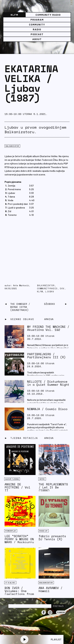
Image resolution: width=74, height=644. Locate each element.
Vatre (42, 479)
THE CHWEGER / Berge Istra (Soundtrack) (20, 307)
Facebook (44, 615)
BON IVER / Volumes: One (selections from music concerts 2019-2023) (19, 594)
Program (37, 20)
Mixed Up (44, 531)
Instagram (50, 615)
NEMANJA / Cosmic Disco (47, 409)
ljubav (50, 292)
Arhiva (49, 438)
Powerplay (11, 531)
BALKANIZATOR (12, 146)
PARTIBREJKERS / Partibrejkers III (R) (46, 356)
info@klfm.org (16, 621)
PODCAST (37, 34)
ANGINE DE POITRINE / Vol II (17, 487)
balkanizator (46, 286)
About (37, 39)
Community (37, 24)
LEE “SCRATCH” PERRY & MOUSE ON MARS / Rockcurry (19, 539)
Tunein (61, 612)
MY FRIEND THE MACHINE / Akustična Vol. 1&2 (48, 328)
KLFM (14, 15)
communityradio (47, 289)
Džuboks (49, 304)
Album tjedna (12, 479)
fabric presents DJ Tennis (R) (52, 538)
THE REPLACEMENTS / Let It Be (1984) (53, 487)
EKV (62, 289)
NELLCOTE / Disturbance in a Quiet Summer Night (48, 383)
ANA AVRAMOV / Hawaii (51, 589)
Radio (37, 29)
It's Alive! (10, 583)
